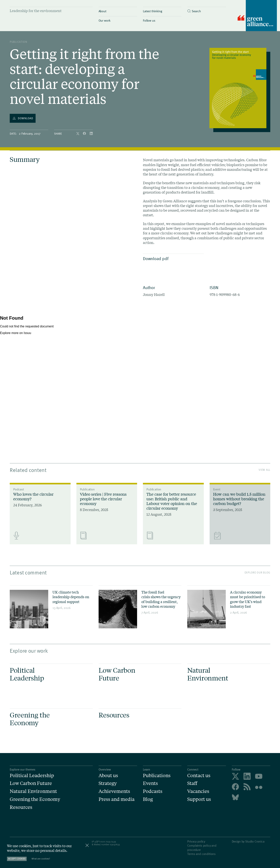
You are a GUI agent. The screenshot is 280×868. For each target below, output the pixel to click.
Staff (192, 783)
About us (108, 776)
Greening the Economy (35, 799)
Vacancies (198, 791)
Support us (199, 799)
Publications (157, 776)
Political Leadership (32, 776)
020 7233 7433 (108, 841)
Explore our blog (257, 572)
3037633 (115, 844)
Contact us (199, 776)
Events (150, 783)
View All (264, 470)
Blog (148, 799)
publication (18, 42)
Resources (21, 807)
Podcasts (153, 791)
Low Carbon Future (31, 783)
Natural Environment (33, 791)
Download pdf (172, 258)
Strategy (108, 783)
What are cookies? (41, 859)
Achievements (114, 791)
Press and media (117, 799)
